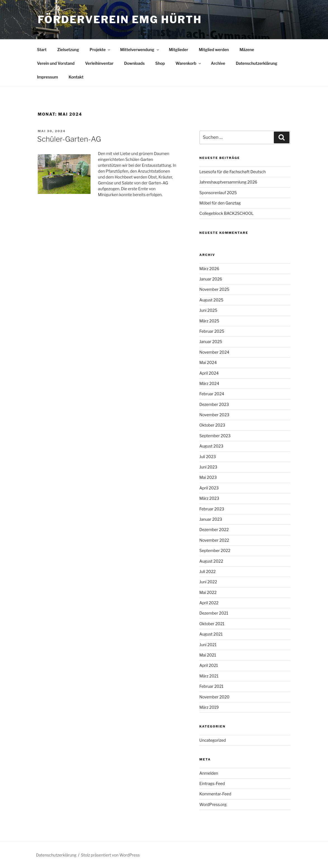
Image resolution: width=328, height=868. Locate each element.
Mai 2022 (208, 592)
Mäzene (247, 50)
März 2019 (209, 707)
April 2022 (209, 603)
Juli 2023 (208, 457)
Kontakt (76, 77)
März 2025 (209, 321)
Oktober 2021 (212, 624)
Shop (160, 63)
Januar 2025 (211, 342)
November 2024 (214, 352)
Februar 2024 (212, 394)
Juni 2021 (208, 645)
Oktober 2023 (212, 425)
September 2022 (215, 550)
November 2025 (214, 289)
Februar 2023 (212, 509)
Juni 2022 (208, 582)
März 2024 (209, 383)
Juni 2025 (208, 310)
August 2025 (211, 300)
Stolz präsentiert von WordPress (110, 855)
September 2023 (215, 436)
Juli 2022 (208, 571)
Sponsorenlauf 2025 (218, 193)
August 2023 (211, 446)
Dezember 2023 (214, 404)
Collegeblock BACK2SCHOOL (227, 213)
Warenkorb (188, 63)
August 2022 (211, 561)
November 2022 (214, 540)
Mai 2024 (208, 362)
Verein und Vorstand (56, 63)
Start (42, 50)
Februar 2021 (211, 686)
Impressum (48, 77)
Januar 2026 (211, 279)
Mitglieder (179, 50)
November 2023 (214, 415)
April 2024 (209, 373)
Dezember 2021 (214, 613)
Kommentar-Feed (215, 794)
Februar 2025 (212, 331)
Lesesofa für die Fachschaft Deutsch (233, 172)
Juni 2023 (208, 467)
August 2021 (211, 634)
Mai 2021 (208, 655)
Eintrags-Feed (212, 783)
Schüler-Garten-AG (69, 139)
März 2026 (209, 269)
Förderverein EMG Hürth (120, 20)
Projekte (100, 50)
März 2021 (209, 676)
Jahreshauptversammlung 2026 (228, 182)
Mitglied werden (214, 50)
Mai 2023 (208, 477)
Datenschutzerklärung (257, 63)
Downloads (134, 63)
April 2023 (209, 488)
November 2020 (215, 697)
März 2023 (209, 498)
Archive (218, 63)
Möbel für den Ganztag (220, 203)
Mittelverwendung (140, 50)
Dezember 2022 (214, 530)
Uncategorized (213, 740)
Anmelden (209, 773)
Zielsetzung (68, 50)
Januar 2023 (211, 519)
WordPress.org (213, 804)
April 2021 (209, 665)
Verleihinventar (99, 63)
